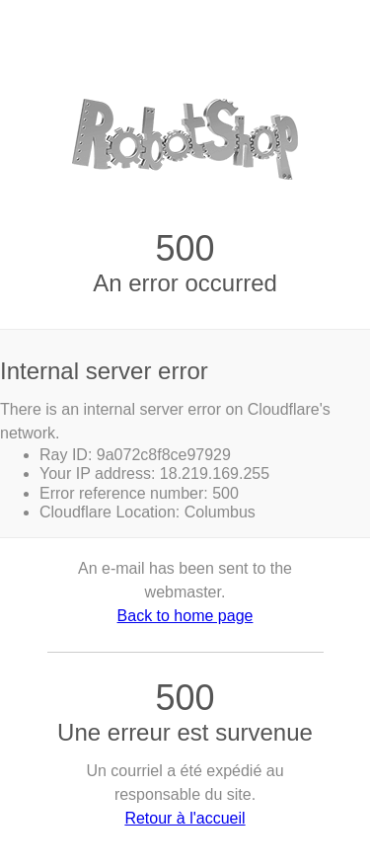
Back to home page (185, 616)
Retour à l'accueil (185, 818)
